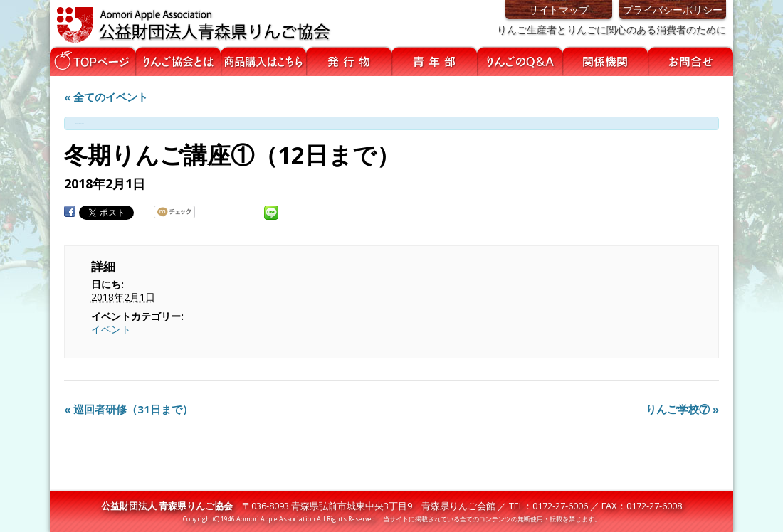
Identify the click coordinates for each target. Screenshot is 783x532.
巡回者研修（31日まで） (128, 409)
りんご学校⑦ (682, 409)
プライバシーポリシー (673, 10)
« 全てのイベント (106, 97)
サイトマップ (559, 10)
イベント (111, 329)
